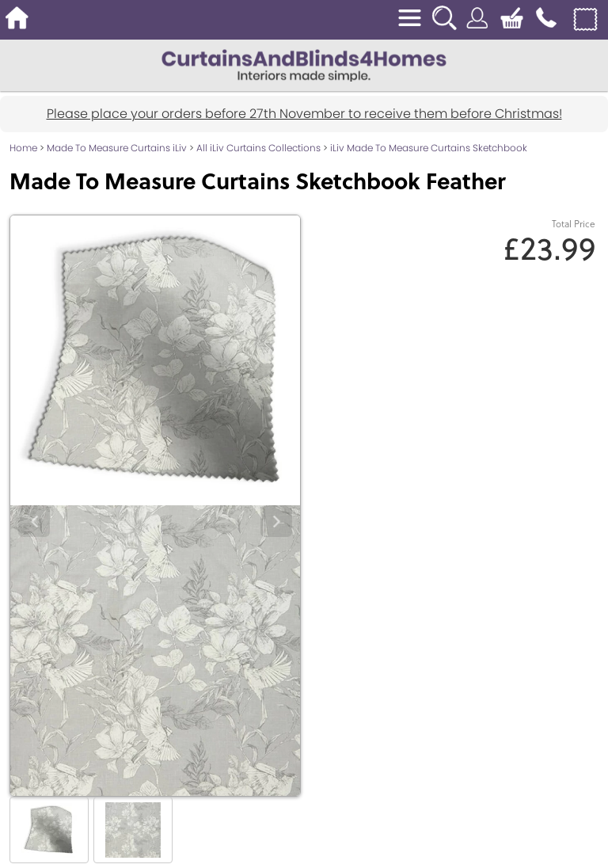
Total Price (574, 224)
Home (23, 148)
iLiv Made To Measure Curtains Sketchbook (429, 148)
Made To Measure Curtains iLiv (117, 148)
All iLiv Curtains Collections (258, 148)
